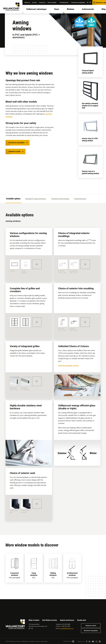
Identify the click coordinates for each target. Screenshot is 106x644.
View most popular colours (68, 365)
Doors (57, 9)
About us (27, 2)
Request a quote (15, 151)
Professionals (64, 2)
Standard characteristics (36, 199)
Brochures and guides (78, 2)
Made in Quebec (34, 620)
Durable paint (82, 620)
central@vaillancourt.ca (66, 628)
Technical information (60, 199)
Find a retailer (52, 2)
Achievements (88, 9)
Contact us (42, 2)
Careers (34, 2)
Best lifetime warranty (50, 620)
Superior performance (67, 620)
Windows (71, 9)
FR (88, 2)
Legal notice (44, 641)
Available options (13, 199)
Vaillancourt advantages (36, 9)
